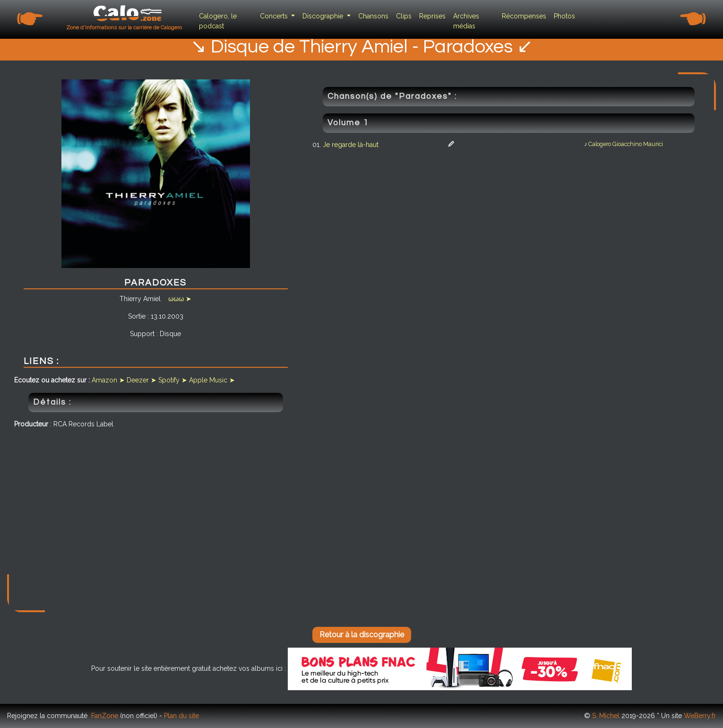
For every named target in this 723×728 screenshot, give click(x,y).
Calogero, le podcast (218, 21)
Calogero (600, 144)
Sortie (137, 316)
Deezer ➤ (142, 380)
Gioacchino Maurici (638, 144)
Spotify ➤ (173, 380)
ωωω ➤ (180, 299)
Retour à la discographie (362, 635)
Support (142, 334)
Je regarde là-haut (351, 145)
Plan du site (181, 716)
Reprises (432, 16)
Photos (564, 16)
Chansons (373, 16)
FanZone (105, 716)
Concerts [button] (275, 16)
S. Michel (606, 716)
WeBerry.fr (700, 716)
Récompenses (524, 16)
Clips (404, 16)
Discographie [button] (324, 16)
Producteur (31, 424)
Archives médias (466, 21)
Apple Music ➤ (212, 380)
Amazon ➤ (108, 380)
